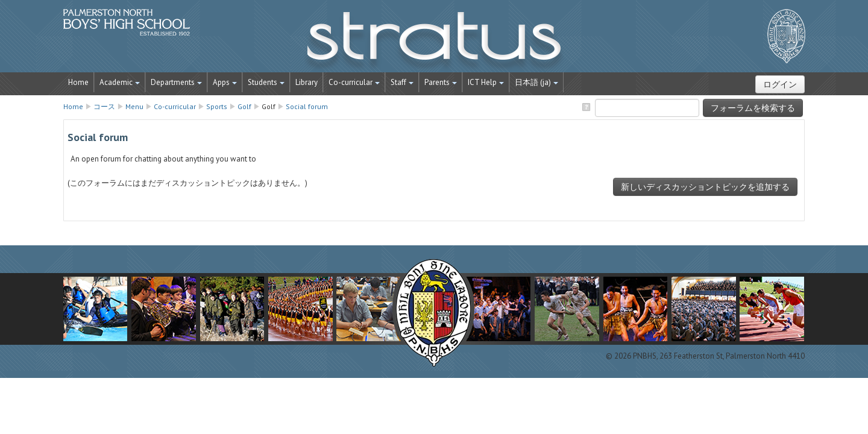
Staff (402, 82)
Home (78, 82)
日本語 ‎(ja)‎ (536, 82)
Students (266, 82)
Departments (176, 82)
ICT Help (486, 82)
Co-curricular (354, 82)
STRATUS (434, 42)
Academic (120, 82)
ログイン (780, 84)
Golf (269, 106)
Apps (225, 82)
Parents (441, 82)
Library (307, 82)
